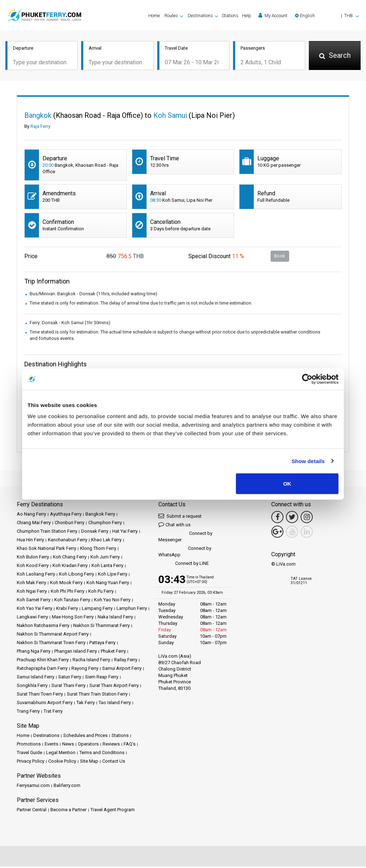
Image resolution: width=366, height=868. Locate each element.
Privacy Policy (31, 762)
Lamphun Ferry (132, 610)
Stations (230, 16)
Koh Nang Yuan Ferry (108, 584)
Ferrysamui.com (33, 787)
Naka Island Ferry (115, 618)
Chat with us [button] (174, 526)
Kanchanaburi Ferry (68, 541)
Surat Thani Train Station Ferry (97, 695)
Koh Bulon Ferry (33, 558)
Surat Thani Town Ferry (40, 695)
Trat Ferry (53, 713)
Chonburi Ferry (70, 524)
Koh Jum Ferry (105, 558)
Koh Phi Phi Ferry (68, 593)
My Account (273, 15)
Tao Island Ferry (115, 704)
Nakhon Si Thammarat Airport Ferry (53, 635)
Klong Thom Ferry (98, 550)
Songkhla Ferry (32, 687)
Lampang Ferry (97, 610)
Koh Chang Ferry (70, 558)
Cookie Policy (62, 762)
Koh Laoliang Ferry (36, 575)
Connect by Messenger (185, 538)
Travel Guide (29, 754)
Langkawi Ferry (32, 618)
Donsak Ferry (95, 533)
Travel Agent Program (113, 811)
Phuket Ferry (113, 653)
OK (287, 484)
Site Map (89, 762)
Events (51, 745)
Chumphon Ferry (105, 524)
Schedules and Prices (85, 737)
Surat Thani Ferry (68, 687)
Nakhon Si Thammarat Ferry (102, 627)
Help (247, 16)
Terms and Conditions (102, 754)
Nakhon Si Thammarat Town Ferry (51, 644)
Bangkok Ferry (100, 515)
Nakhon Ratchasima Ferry (43, 627)
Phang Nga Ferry (34, 653)
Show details (308, 461)
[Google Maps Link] (277, 533)
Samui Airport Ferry (122, 670)
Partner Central (32, 811)
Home (154, 16)
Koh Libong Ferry (76, 575)
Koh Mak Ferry (31, 584)
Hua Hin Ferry (30, 541)
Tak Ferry (86, 704)
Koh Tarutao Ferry (72, 601)
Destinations (46, 737)
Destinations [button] (200, 16)
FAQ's (130, 745)
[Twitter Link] (292, 518)
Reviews (111, 745)
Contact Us (114, 762)
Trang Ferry (28, 713)
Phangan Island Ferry (76, 653)
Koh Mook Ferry (66, 584)
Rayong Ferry (85, 670)
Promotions (29, 745)
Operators (88, 745)
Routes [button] (171, 16)
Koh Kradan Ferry (70, 567)
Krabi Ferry (67, 610)
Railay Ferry (126, 661)
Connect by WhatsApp (185, 553)
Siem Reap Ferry (102, 678)
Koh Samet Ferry (34, 601)
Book (280, 257)
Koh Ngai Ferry (32, 593)
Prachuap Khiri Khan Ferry (43, 661)
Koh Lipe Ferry (113, 575)
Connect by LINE (184, 565)
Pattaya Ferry (102, 644)
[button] (327, 16)
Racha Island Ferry (91, 661)
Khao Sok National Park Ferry (46, 550)
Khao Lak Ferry (106, 541)
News (68, 745)
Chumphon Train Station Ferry (47, 533)
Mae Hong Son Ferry (73, 618)
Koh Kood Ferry (33, 567)
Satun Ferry (70, 678)
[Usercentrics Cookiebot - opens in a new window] (307, 379)
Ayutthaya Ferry (66, 515)
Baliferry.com (67, 787)
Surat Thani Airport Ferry (114, 687)
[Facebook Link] (277, 518)
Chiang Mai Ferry (34, 524)
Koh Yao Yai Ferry (34, 610)
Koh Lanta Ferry (107, 567)
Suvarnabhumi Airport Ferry (45, 704)
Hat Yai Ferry (125, 533)
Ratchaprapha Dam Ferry (42, 670)
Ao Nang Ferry (31, 515)
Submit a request (180, 517)
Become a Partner (68, 811)
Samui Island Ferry (36, 678)
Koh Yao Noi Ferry (112, 601)
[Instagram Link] (307, 518)
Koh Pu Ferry (101, 593)
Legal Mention (61, 754)
